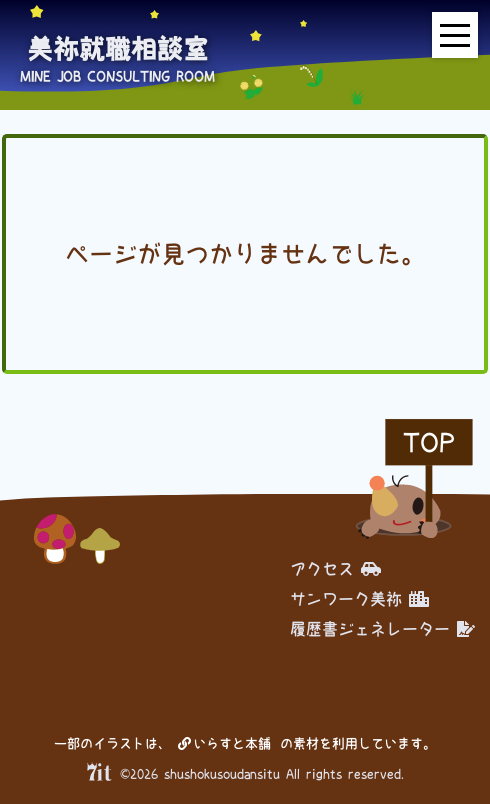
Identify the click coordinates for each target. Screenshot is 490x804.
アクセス (335, 569)
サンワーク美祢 (359, 599)
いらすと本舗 (224, 743)
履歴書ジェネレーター (382, 629)
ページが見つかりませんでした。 (245, 254)
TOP (429, 442)
